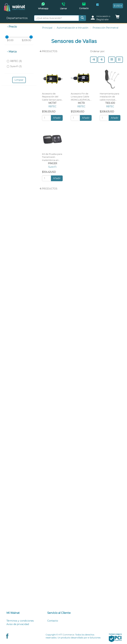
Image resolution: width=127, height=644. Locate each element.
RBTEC (52, 106)
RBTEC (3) (14, 61)
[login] (102, 18)
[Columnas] (112, 60)
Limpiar (19, 80)
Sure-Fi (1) (14, 66)
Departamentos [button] (17, 18)
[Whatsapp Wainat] (43, 7)
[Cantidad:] (47, 118)
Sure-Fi (52, 167)
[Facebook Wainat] (98, 5)
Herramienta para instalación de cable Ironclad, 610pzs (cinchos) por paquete (109, 100)
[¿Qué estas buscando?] (56, 18)
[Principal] (14, 5)
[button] (117, 18)
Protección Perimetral (106, 28)
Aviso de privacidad (18, 624)
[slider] (7, 37)
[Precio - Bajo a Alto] (101, 60)
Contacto (53, 621)
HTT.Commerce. (67, 635)
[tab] (23, 613)
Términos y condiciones (20, 621)
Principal (47, 28)
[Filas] (119, 60)
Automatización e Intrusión (73, 28)
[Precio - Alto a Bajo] (94, 60)
